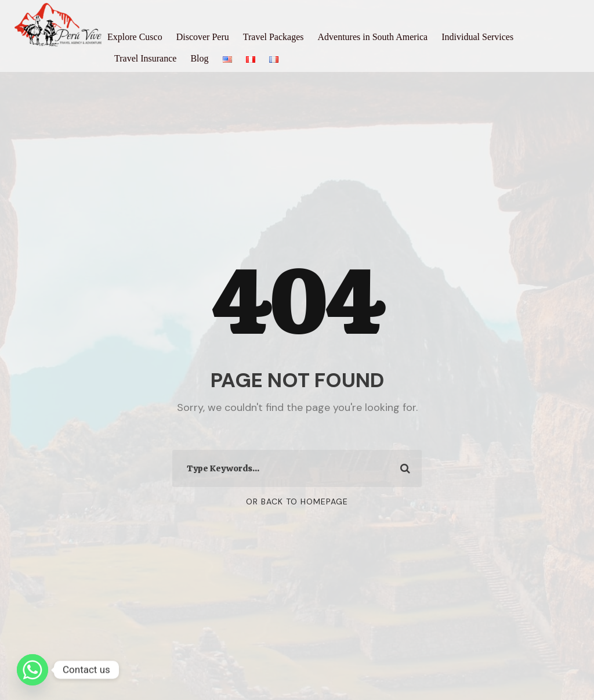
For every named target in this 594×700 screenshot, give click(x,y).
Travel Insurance (145, 58)
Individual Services (477, 37)
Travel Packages (274, 37)
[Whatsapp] (32, 670)
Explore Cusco (135, 37)
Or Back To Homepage (297, 501)
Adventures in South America (372, 37)
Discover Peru (203, 37)
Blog (199, 58)
